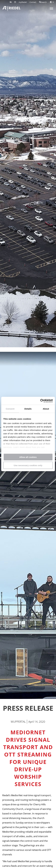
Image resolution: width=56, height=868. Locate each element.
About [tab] (46, 409)
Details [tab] (28, 409)
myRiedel (23, 2)
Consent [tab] (10, 409)
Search (43, 2)
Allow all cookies (28, 457)
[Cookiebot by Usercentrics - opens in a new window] (40, 401)
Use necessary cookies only (28, 465)
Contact (33, 2)
